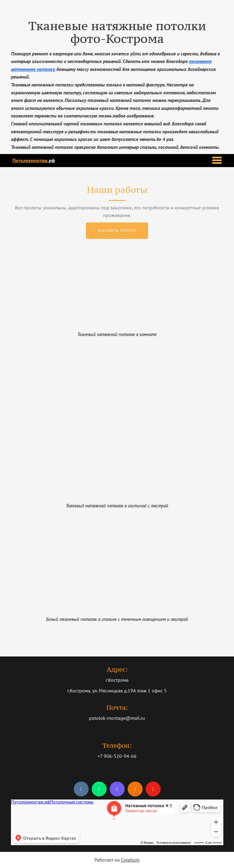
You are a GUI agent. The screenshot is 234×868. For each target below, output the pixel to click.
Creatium (130, 860)
